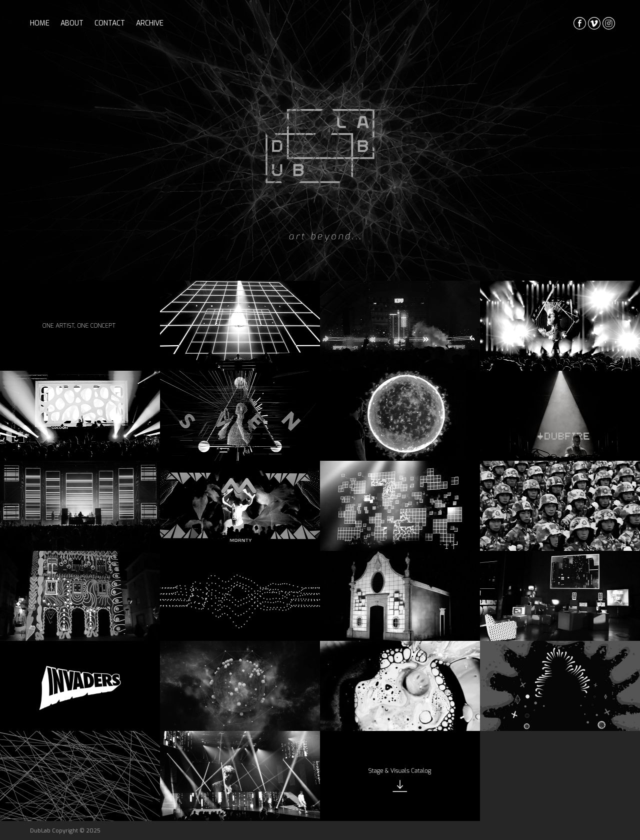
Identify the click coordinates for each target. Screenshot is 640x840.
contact (110, 23)
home (40, 23)
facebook (580, 23)
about (72, 23)
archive (150, 23)
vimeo (594, 23)
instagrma (609, 23)
